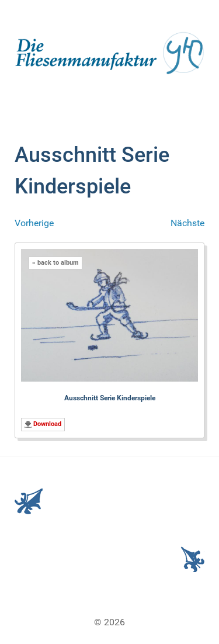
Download (47, 424)
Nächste (187, 223)
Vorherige (34, 223)
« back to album (55, 263)
